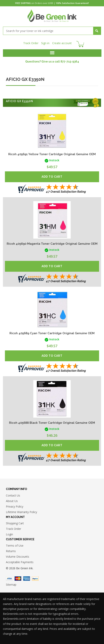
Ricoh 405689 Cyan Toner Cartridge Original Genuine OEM (52, 333)
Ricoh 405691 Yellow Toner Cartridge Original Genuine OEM (52, 154)
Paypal (35, 579)
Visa (9, 579)
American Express (27, 579)
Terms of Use (15, 546)
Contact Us (13, 495)
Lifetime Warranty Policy (21, 512)
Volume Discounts (18, 557)
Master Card (18, 579)
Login (9, 534)
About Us (12, 501)
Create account (62, 43)
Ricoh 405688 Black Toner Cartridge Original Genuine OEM (52, 423)
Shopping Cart (15, 523)
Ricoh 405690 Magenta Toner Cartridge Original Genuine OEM (52, 244)
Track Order (31, 43)
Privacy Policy (15, 506)
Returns (11, 551)
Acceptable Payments (20, 562)
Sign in (45, 43)
